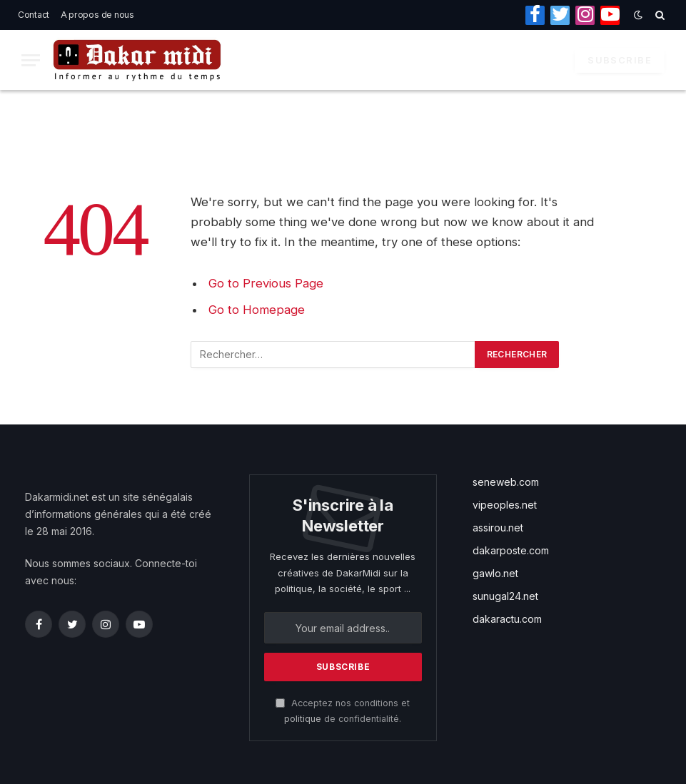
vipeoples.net (505, 505)
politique (303, 719)
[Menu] (31, 60)
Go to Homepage (257, 310)
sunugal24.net (505, 596)
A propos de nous (97, 15)
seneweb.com (506, 482)
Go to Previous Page (266, 283)
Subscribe (620, 60)
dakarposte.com (511, 550)
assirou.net (498, 528)
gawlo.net (495, 573)
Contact (34, 15)
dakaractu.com (507, 619)
